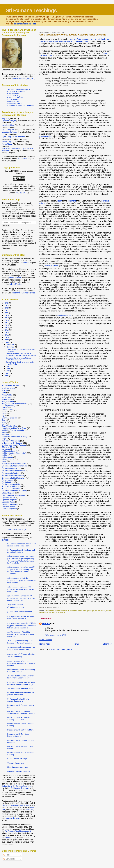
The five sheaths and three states (20, 689)
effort (4, 414)
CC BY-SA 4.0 (22, 193)
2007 (7, 373)
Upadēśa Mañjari (9, 497)
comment (72, 201)
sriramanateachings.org (25, 24)
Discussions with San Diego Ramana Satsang (18, 735)
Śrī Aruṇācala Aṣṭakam (11, 468)
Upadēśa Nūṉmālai (10, 500)
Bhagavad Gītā (8, 401)
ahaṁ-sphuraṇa (8, 388)
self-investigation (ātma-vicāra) (14, 453)
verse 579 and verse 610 (73, 35)
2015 (7, 328)
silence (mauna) (8, 459)
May (8, 371)
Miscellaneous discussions (18, 767)
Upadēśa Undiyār (9, 506)
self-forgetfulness (9, 451)
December (11, 345)
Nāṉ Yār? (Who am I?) (11, 441)
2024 (7, 305)
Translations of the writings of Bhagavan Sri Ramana (19, 90)
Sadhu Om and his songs (17, 759)
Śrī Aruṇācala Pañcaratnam (13, 476)
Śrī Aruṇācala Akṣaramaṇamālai (15, 466)
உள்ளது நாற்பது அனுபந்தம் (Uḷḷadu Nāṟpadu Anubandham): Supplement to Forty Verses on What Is (22, 625)
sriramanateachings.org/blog (23, 78)
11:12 (61, 607)
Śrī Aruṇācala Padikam (11, 473)
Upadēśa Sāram (8, 502)
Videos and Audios (15, 104)
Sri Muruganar (60, 612)
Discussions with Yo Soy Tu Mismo (21, 730)
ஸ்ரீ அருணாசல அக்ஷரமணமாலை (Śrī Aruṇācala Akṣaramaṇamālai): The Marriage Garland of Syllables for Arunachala (21, 560)
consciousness (8, 410)
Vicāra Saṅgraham (9, 509)
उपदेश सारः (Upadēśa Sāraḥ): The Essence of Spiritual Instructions (20, 642)
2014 (7, 330)
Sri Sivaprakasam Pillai (11, 484)
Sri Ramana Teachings (31, 10)
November (11, 347)
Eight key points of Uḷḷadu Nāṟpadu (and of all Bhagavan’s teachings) (21, 683)
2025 (7, 303)
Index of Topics (13, 102)
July (8, 366)
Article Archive (13, 100)
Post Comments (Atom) (62, 649)
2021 (7, 313)
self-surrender (7, 457)
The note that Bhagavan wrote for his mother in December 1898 (21, 677)
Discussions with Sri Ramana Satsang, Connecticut (19, 719)
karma (4, 432)
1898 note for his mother (12, 386)
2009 (7, 340)
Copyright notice (14, 93)
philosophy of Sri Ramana (96, 611)
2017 (7, 323)
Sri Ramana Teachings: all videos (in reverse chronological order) (22, 545)
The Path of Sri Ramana (11, 486)
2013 (7, 332)
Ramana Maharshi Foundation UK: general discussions (21, 694)
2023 (7, 308)
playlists (5, 540)
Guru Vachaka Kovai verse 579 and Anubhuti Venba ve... (19, 359)
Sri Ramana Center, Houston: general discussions (19, 700)
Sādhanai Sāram (9, 447)
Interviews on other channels (19, 771)
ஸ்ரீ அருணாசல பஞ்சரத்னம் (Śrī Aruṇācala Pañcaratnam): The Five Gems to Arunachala (21, 598)
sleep (4, 461)
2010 (7, 337)
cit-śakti (5, 408)
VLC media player (13, 818)
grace (4, 422)
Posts (7, 855)
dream (5, 412)
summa (46, 624)
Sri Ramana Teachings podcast (18, 831)
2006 (7, 376)
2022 (7, 310)
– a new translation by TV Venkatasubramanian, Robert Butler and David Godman (74, 40)
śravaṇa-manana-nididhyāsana (14, 463)
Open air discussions (16, 763)
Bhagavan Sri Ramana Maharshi (56, 611)
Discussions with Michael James (15, 805)
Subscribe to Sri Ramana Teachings (17, 786)
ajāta (4, 393)
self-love (5, 455)
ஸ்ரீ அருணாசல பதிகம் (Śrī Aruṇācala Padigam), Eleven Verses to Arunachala (22, 580)
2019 (7, 318)
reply (60, 201)
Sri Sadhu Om (8, 482)
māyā (85, 611)
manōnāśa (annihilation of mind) (15, 437)
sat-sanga (6, 449)
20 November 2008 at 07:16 (55, 635)
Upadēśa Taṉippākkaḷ (10, 504)
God (4, 420)
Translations (22, 159)
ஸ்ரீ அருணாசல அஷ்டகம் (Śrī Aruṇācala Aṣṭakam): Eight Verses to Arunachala (21, 589)
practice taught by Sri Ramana (14, 445)
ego (3, 416)
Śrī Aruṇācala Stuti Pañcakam (14, 478)
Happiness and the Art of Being (14, 428)
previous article (46, 136)
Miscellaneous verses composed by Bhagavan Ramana (21, 671)
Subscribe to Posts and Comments (21, 106)
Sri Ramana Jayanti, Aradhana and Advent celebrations (21, 551)
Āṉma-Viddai (7, 395)
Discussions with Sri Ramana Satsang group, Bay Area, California (21, 712)
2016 (7, 325)
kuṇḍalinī (6, 434)
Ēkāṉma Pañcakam (10, 418)
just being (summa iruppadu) (13, 430)
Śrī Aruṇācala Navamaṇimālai (14, 471)
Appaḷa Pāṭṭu (7, 397)
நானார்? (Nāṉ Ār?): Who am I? (20, 612)
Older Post (107, 644)
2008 (7, 342)
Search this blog (14, 96)
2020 (7, 315)
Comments (9, 859)
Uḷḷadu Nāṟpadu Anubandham (14, 495)
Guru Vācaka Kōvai (75, 611)
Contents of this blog (15, 98)
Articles (26, 263)
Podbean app (11, 838)
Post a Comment (46, 640)
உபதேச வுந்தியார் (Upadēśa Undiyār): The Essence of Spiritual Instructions (21, 634)
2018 (7, 320)
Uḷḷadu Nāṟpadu (8, 493)
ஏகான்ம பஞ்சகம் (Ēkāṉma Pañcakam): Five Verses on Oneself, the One (22, 663)
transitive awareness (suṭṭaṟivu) (14, 490)
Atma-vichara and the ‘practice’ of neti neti (21, 356)
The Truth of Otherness (11, 488)
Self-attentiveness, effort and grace (18, 353)
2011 (7, 335)
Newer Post (44, 644)
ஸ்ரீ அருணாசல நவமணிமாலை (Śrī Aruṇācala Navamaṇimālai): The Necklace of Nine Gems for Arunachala (21, 570)
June (9, 369)
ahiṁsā (5, 390)
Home (76, 644)
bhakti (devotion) (9, 406)
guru (4, 424)
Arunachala (6, 399)
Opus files (29, 810)
